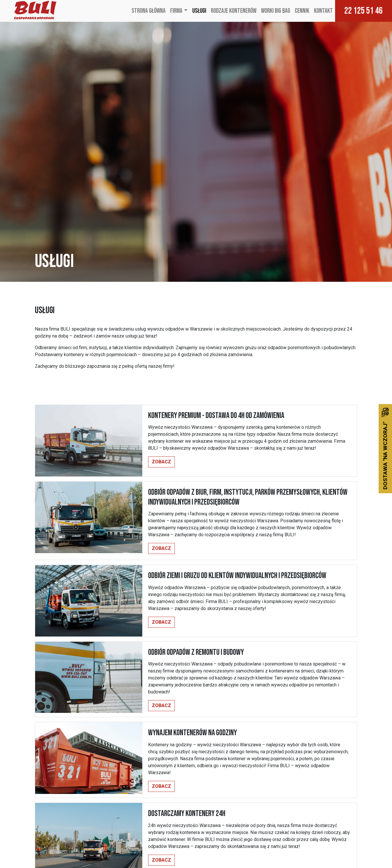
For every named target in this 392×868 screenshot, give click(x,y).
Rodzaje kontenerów (234, 11)
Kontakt (323, 11)
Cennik (302, 11)
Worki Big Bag (276, 11)
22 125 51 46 (364, 11)
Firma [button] (176, 11)
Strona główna (149, 11)
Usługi (199, 11)
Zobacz (161, 462)
